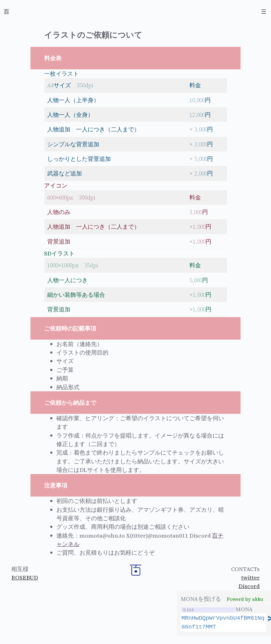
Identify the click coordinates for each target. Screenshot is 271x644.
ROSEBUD (25, 577)
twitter (250, 577)
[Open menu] (264, 12)
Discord (249, 586)
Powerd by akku (245, 599)
